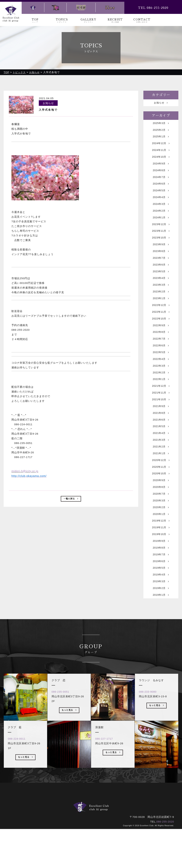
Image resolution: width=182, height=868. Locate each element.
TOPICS (62, 21)
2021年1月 (161, 481)
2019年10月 (161, 568)
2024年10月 (161, 161)
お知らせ (161, 103)
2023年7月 (161, 270)
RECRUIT (115, 21)
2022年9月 (161, 343)
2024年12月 (161, 146)
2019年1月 (161, 634)
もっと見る (26, 808)
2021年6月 (161, 445)
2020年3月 (161, 532)
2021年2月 (161, 474)
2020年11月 (161, 496)
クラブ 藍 (67, 844)
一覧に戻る (71, 499)
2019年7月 (161, 590)
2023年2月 (161, 306)
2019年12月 (161, 554)
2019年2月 (161, 627)
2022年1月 (161, 401)
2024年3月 (161, 211)
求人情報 (107, 839)
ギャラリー (88, 839)
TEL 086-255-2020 (153, 8)
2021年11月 (161, 415)
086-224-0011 (18, 789)
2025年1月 (161, 139)
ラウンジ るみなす (126, 844)
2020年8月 (161, 517)
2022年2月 (161, 394)
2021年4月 (161, 459)
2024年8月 (161, 175)
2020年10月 (161, 503)
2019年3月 (161, 619)
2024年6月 (161, 190)
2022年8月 (161, 350)
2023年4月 (161, 292)
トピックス (68, 839)
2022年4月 (161, 379)
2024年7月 (161, 182)
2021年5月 (161, 452)
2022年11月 (161, 328)
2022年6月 (161, 364)
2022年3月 (161, 386)
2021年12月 (161, 408)
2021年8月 (161, 437)
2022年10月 (161, 335)
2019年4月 (161, 612)
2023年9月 (161, 255)
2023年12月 (161, 233)
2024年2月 (161, 219)
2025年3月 (161, 124)
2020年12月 (161, 488)
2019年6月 (161, 598)
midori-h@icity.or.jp (25, 471)
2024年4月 (161, 204)
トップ (51, 839)
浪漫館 (104, 844)
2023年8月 (161, 262)
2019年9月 (161, 576)
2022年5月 (161, 372)
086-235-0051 (62, 742)
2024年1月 (161, 226)
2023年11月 (161, 241)
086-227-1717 (105, 789)
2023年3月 (161, 299)
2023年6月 (161, 277)
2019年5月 (161, 605)
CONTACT (142, 21)
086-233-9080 (149, 742)
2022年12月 (161, 321)
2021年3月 (161, 466)
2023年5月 (161, 284)
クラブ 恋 (87, 844)
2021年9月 (161, 430)
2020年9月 (161, 510)
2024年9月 (161, 168)
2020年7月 (161, 525)
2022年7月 (161, 357)
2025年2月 (161, 131)
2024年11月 (161, 153)
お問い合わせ (127, 839)
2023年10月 (161, 248)
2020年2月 (161, 539)
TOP (35, 21)
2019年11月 (161, 561)
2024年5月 (161, 197)
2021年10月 (161, 423)
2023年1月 (161, 313)
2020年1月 (161, 547)
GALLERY (88, 21)
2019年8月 (161, 583)
